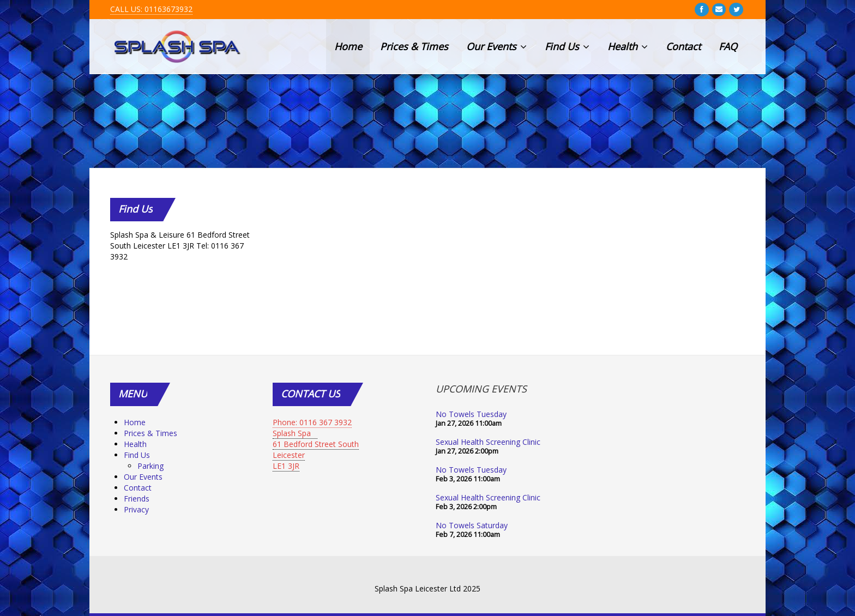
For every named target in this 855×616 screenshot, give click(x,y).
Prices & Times (414, 46)
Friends (137, 499)
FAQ (728, 46)
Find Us (567, 46)
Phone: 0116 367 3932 (312, 422)
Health (628, 46)
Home (348, 46)
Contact (683, 46)
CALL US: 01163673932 (151, 9)
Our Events (496, 46)
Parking (150, 466)
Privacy (136, 509)
